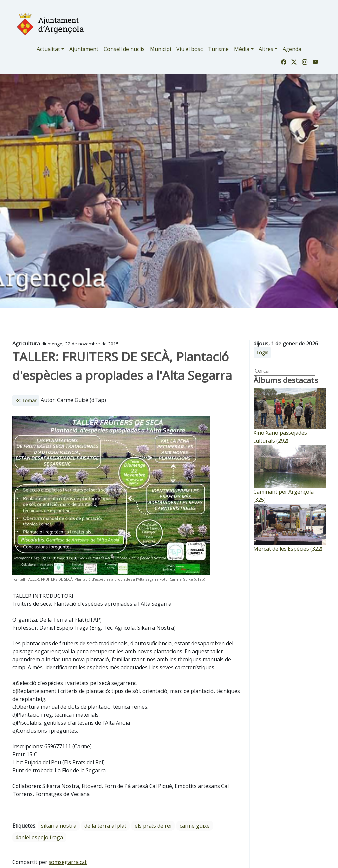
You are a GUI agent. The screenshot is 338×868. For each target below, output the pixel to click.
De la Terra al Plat (105, 826)
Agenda (292, 49)
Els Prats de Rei (153, 826)
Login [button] (262, 353)
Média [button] (242, 49)
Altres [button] (266, 49)
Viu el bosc (189, 49)
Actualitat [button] (48, 49)
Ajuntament (84, 49)
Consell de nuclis (124, 49)
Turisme (218, 49)
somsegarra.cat (68, 862)
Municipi (160, 49)
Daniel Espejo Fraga (39, 837)
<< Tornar (26, 400)
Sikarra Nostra (59, 826)
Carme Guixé (195, 826)
